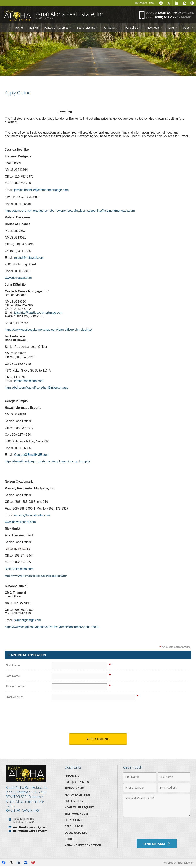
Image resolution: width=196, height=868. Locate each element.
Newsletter (153, 29)
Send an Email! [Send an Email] (144, 3)
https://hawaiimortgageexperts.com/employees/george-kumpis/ (47, 461)
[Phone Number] (140, 788)
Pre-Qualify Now (77, 782)
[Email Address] (174, 788)
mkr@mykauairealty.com (30, 827)
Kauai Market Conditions (83, 845)
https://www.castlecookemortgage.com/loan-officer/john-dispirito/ (48, 330)
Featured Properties (56, 29)
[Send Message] (157, 845)
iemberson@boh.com (29, 381)
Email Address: (15, 697)
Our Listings (74, 801)
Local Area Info (76, 833)
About (187, 29)
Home (19, 29)
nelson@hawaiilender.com (32, 515)
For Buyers (110, 29)
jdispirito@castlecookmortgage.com (38, 313)
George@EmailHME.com (31, 455)
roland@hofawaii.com (29, 258)
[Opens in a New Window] (161, 3)
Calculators (74, 826)
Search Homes (75, 788)
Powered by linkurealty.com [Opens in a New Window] (178, 864)
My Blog (34, 29)
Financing (72, 776)
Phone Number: (16, 686)
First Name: (13, 665)
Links (171, 29)
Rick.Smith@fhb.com (19, 569)
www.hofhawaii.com (18, 278)
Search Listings (86, 29)
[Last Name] (174, 777)
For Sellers (132, 29)
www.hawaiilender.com (20, 522)
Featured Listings (78, 795)
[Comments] (157, 806)
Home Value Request (79, 807)
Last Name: (13, 676)
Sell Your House (76, 814)
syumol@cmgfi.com (28, 620)
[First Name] (140, 777)
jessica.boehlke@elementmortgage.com (41, 190)
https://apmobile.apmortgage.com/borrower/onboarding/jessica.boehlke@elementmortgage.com (70, 211)
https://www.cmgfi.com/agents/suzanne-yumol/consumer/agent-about (52, 627)
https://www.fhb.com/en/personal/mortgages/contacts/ (38, 576)
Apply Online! (98, 739)
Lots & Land (73, 820)
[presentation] (98, 719)
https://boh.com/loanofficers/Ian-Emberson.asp (36, 388)
